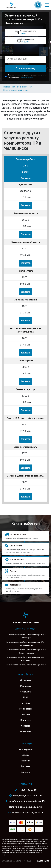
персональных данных (27, 77)
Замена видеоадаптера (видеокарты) (26, 476)
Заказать (26, 205)
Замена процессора (26, 389)
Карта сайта (43, 861)
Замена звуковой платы (26, 447)
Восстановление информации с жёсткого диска (26, 330)
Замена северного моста (26, 213)
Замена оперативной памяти (26, 242)
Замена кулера (26, 361)
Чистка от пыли (26, 271)
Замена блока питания (26, 300)
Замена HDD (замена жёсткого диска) (26, 418)
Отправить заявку (26, 68)
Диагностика (26, 185)
